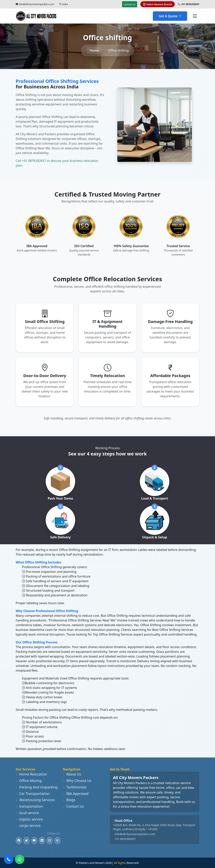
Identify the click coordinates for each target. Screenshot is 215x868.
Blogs (69, 800)
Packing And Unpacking (37, 787)
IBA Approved (76, 794)
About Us (72, 774)
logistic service (29, 819)
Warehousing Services (35, 800)
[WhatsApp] (20, 859)
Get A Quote (170, 16)
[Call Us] (9, 859)
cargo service (28, 825)
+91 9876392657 (125, 839)
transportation (29, 806)
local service (27, 813)
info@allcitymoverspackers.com (36, 4)
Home (94, 50)
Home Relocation (31, 774)
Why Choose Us (77, 781)
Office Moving (29, 781)
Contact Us (73, 806)
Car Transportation (33, 794)
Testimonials (75, 787)
